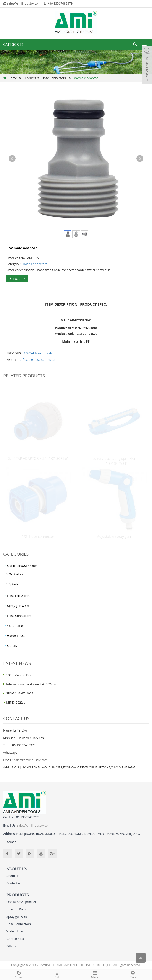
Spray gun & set (18, 606)
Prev (12, 159)
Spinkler (14, 584)
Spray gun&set (17, 917)
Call (57, 974)
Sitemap (11, 842)
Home (13, 78)
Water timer (16, 626)
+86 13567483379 (60, 3)
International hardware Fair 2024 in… (32, 684)
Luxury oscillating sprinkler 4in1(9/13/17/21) (114, 461)
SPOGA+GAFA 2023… (21, 693)
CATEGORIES (13, 44)
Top (133, 974)
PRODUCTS (18, 895)
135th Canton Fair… (20, 675)
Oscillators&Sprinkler (22, 566)
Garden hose (16, 636)
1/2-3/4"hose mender (39, 353)
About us (13, 876)
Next (140, 159)
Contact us (14, 883)
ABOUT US (17, 869)
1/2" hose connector (38, 537)
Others (12, 646)
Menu (95, 974)
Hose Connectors (54, 78)
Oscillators (16, 574)
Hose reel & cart (19, 596)
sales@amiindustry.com (24, 3)
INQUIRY (17, 279)
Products (30, 78)
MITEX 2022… (16, 702)
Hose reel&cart (17, 909)
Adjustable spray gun (114, 537)
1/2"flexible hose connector (36, 360)
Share (19, 974)
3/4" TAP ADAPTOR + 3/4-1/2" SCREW (38, 458)
